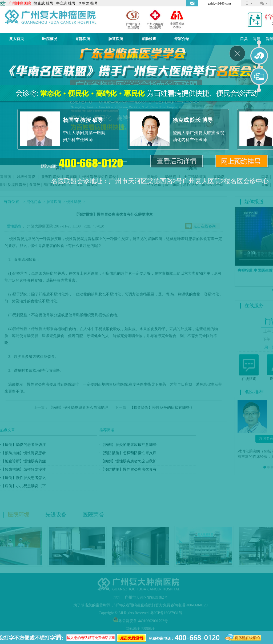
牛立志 (62, 3)
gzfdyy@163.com (219, 3)
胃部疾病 (83, 39)
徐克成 (39, 3)
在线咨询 (259, 56)
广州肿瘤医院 (20, 3)
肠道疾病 (116, 39)
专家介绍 (182, 39)
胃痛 (257, 39)
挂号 (50, 3)
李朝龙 (84, 3)
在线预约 (259, 77)
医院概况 (50, 39)
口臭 (244, 39)
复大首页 (17, 39)
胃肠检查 (149, 39)
